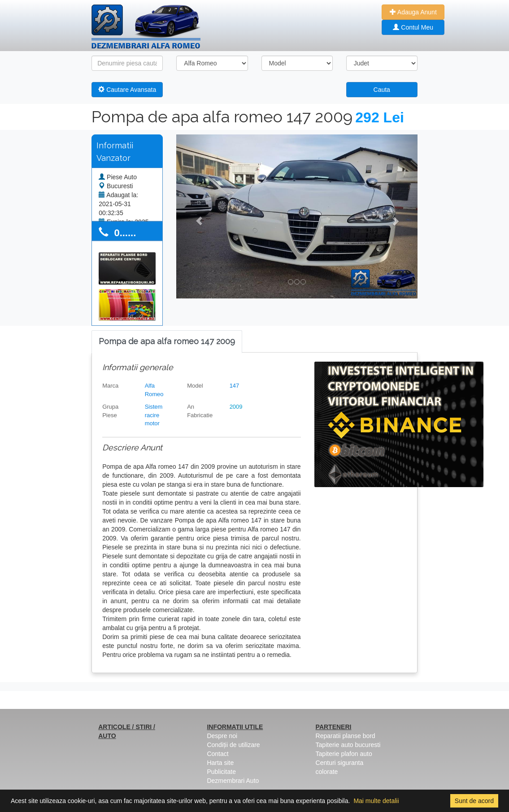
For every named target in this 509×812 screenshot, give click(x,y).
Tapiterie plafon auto (344, 754)
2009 (236, 407)
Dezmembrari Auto (233, 781)
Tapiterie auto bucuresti (348, 745)
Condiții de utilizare (233, 745)
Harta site (220, 763)
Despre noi (222, 736)
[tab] (167, 342)
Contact (218, 754)
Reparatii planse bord (346, 736)
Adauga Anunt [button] (413, 12)
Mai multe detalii (376, 801)
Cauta (382, 90)
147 (235, 386)
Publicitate (221, 772)
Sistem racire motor (154, 415)
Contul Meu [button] (413, 27)
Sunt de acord (474, 801)
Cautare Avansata (127, 90)
